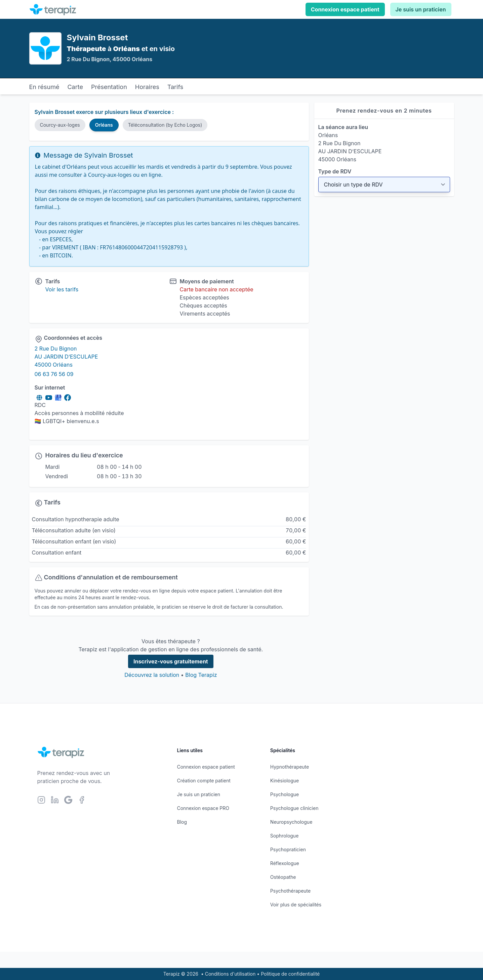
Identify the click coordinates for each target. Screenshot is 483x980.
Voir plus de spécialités (296, 905)
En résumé (44, 87)
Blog (182, 822)
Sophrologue (284, 836)
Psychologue (285, 794)
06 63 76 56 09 (54, 374)
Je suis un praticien (421, 9)
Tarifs (175, 87)
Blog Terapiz (201, 675)
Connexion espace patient (345, 9)
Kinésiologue (285, 781)
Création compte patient (204, 781)
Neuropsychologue (291, 822)
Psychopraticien (288, 849)
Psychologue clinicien (294, 808)
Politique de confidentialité (290, 974)
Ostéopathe (283, 877)
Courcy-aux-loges (60, 125)
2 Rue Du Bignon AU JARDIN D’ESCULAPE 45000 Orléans (66, 357)
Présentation (109, 87)
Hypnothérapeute (290, 767)
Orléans (104, 125)
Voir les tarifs (62, 289)
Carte (75, 87)
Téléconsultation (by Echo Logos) (165, 125)
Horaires (147, 87)
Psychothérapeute (290, 891)
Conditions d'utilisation (230, 974)
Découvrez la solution (152, 675)
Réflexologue (285, 863)
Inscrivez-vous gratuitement (171, 661)
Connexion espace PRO (203, 808)
